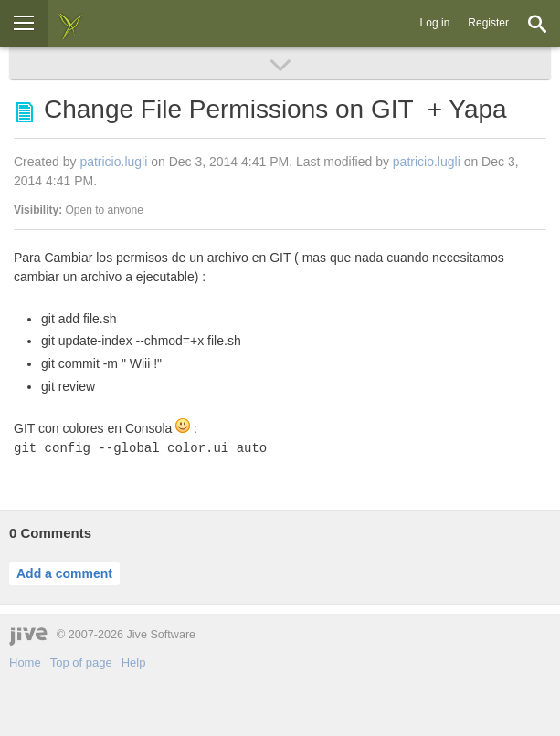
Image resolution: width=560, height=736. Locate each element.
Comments (50, 533)
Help (134, 662)
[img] (70, 24)
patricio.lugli (113, 162)
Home (25, 662)
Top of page (81, 662)
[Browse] (24, 24)
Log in (435, 23)
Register (488, 23)
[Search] (537, 24)
